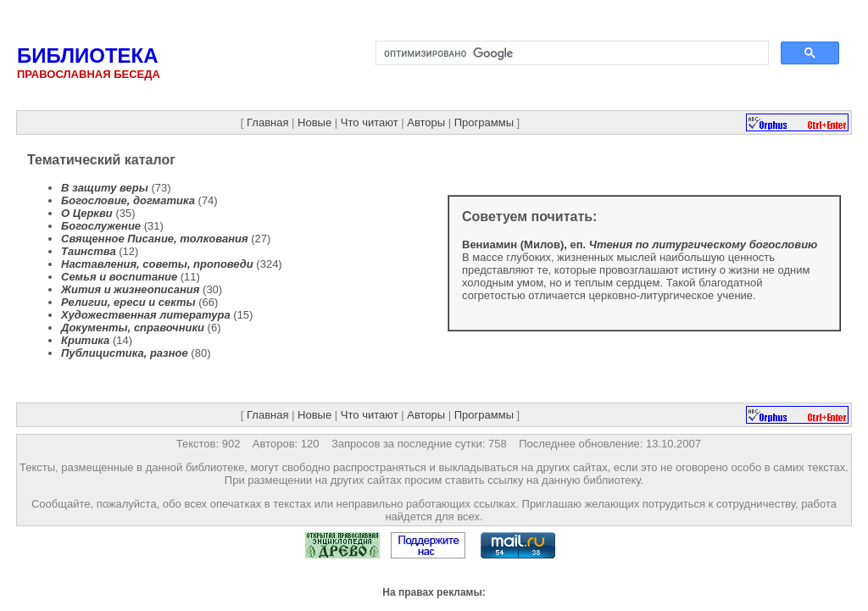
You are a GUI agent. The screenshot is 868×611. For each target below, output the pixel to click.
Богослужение (101, 226)
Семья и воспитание (119, 277)
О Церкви (87, 213)
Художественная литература (146, 315)
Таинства (89, 251)
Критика (85, 340)
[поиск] (570, 53)
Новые (314, 122)
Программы (484, 122)
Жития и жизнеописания (130, 289)
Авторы (426, 122)
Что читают (370, 122)
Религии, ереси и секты (128, 302)
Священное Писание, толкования (155, 239)
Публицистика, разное (125, 353)
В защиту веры (105, 188)
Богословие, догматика (128, 200)
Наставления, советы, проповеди (157, 264)
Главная (267, 122)
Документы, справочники (133, 328)
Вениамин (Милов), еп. (640, 244)
